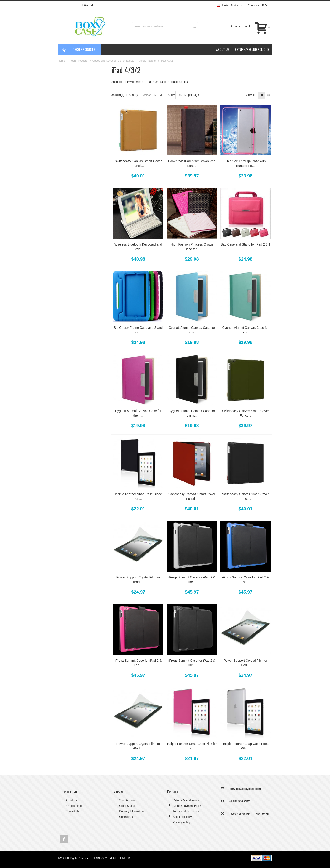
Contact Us (72, 811)
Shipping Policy (182, 817)
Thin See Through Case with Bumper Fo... (245, 163)
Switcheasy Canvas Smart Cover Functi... (138, 163)
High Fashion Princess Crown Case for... (192, 247)
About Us (71, 800)
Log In (247, 26)
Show (171, 95)
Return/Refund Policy (186, 800)
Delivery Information (131, 811)
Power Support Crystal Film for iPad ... (138, 580)
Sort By (133, 95)
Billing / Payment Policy (187, 806)
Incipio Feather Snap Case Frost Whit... (245, 746)
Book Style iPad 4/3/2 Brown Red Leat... (192, 163)
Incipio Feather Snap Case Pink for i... (192, 746)
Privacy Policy (181, 822)
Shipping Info (74, 806)
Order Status (127, 806)
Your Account (127, 800)
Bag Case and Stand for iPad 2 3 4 (245, 244)
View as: (251, 95)
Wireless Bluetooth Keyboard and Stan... (138, 247)
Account (236, 26)
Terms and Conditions (186, 811)
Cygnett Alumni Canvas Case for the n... (192, 330)
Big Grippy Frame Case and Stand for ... (138, 330)
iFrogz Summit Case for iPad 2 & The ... (192, 580)
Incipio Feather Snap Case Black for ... (138, 496)
